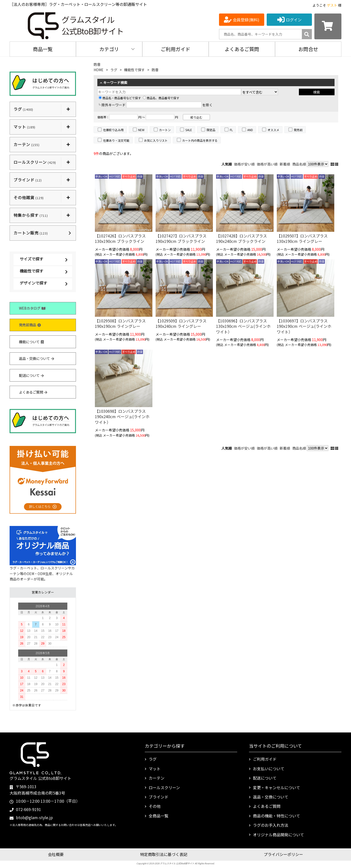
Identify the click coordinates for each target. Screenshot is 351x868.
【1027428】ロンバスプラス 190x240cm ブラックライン (241, 239)
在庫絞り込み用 (113, 130)
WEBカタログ (32, 308)
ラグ (114, 70)
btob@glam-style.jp (34, 817)
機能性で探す (31, 271)
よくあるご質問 (242, 49)
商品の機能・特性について (277, 816)
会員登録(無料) (246, 20)
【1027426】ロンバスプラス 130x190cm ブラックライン (120, 239)
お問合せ (308, 49)
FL (231, 130)
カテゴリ (109, 49)
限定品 (211, 130)
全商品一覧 (159, 816)
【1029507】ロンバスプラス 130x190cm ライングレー (302, 239)
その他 (155, 806)
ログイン (294, 20)
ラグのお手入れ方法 (271, 825)
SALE (189, 130)
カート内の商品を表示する (200, 140)
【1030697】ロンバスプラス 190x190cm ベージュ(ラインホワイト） (304, 326)
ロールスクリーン (164, 787)
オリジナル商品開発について (278, 835)
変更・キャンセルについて (277, 787)
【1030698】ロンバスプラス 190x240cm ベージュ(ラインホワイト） (122, 417)
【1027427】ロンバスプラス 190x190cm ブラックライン (181, 239)
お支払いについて (269, 769)
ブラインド (159, 797)
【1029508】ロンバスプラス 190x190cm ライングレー (120, 324)
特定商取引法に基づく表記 (164, 854)
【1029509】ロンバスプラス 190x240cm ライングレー (181, 324)
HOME (99, 70)
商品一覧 (43, 49)
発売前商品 (30, 325)
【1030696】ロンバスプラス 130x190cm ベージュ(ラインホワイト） (243, 326)
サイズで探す (31, 259)
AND (250, 130)
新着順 (285, 164)
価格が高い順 (267, 164)
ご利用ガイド (175, 49)
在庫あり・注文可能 (116, 140)
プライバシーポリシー (283, 854)
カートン (165, 130)
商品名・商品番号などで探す (120, 98)
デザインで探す (33, 283)
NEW (141, 130)
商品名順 (299, 164)
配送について (31, 375)
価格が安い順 (244, 164)
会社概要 (56, 854)
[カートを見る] (328, 26)
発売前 (298, 130)
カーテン (157, 778)
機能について (31, 342)
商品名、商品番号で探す (161, 98)
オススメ (273, 130)
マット (155, 769)
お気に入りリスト (156, 140)
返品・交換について (37, 358)
